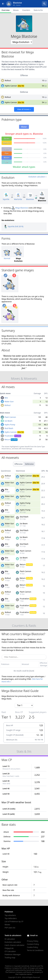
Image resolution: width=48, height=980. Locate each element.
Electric (7, 143)
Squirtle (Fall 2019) (14, 226)
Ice (7, 162)
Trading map (10, 958)
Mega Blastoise (20, 208)
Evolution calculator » (38, 177)
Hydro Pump (10, 425)
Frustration (13, 436)
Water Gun (9, 401)
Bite (6, 398)
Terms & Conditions (35, 950)
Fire (7, 153)
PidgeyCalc (9, 948)
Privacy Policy (33, 941)
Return (11, 439)
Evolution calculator (13, 942)
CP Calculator (10, 951)
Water (7, 158)
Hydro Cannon (11, 86)
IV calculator (10, 939)
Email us (34, 935)
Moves (16, 10)
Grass (7, 139)
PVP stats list (10, 928)
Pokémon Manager (13, 954)
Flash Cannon (10, 417)
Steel (7, 149)
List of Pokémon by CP (14, 921)
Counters (26, 10)
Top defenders (11, 918)
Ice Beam (9, 421)
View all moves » (24, 109)
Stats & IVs (38, 10)
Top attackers (10, 915)
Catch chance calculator (15, 945)
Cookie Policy (33, 947)
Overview (6, 10)
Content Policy (33, 944)
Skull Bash (9, 428)
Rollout (8, 80)
